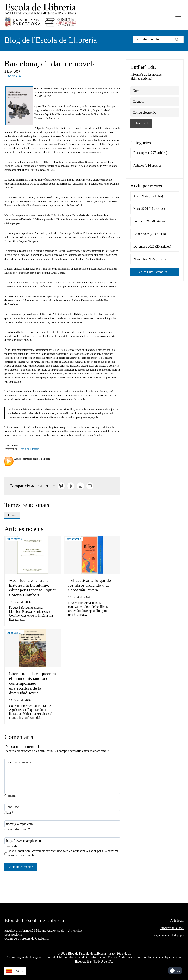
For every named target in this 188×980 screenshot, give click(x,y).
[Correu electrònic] (62, 824)
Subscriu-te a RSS (172, 928)
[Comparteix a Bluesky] (61, 486)
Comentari (13, 796)
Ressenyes (13, 76)
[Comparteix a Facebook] (71, 486)
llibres (12, 515)
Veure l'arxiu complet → (155, 272)
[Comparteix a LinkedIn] (80, 486)
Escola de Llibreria (29, 449)
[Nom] (62, 807)
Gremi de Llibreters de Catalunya (27, 938)
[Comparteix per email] (90, 486)
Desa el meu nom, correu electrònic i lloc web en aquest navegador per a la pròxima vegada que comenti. (63, 853)
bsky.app (178, 935)
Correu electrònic (17, 829)
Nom (9, 813)
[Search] (158, 40)
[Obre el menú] (178, 15)
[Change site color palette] (175, 971)
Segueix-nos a (162, 935)
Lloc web (11, 846)
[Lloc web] (62, 841)
